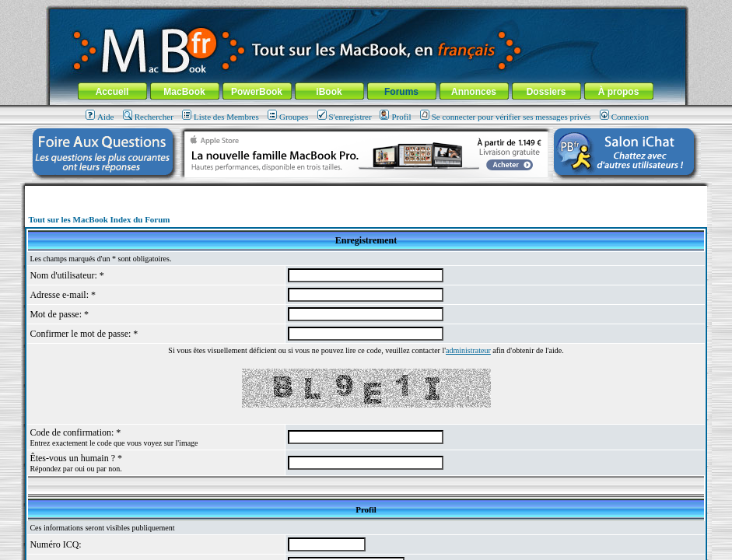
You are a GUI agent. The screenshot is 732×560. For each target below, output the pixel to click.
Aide (100, 117)
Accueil (112, 92)
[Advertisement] (366, 192)
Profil (395, 117)
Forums (401, 92)
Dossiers (546, 92)
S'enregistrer (345, 117)
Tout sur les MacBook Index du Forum (99, 219)
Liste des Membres (221, 117)
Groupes (288, 117)
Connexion (624, 117)
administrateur (468, 350)
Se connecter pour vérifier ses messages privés (506, 117)
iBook (329, 92)
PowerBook (257, 92)
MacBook (184, 92)
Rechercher (148, 117)
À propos (619, 92)
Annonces (474, 92)
